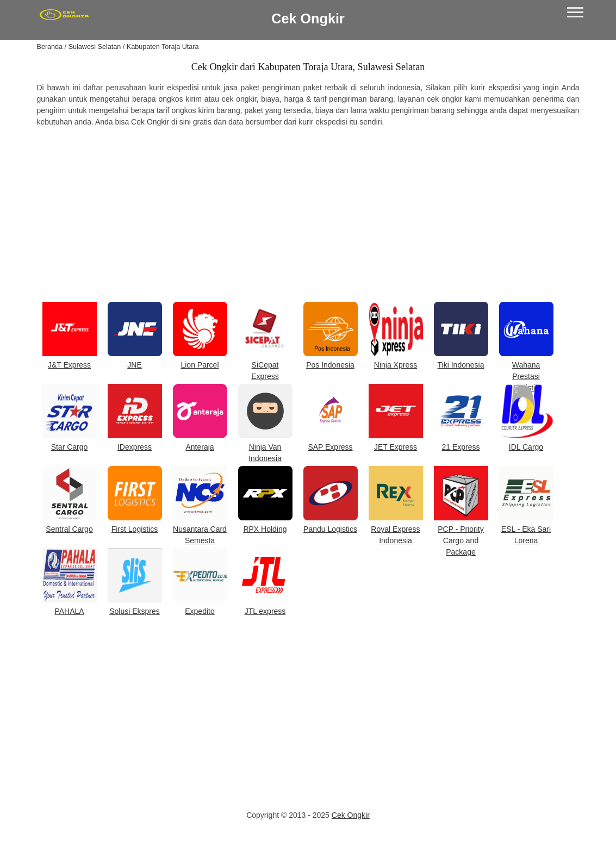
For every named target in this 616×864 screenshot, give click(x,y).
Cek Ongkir (308, 18)
